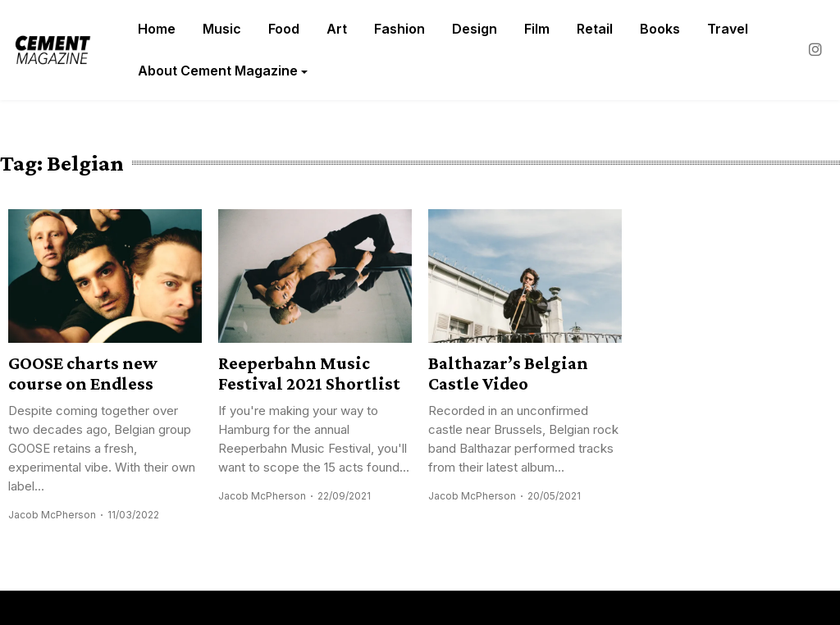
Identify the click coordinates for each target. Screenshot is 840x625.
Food (284, 29)
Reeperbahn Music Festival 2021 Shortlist (309, 373)
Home (157, 29)
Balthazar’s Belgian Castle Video (508, 373)
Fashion (399, 29)
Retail (595, 29)
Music (222, 29)
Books (660, 29)
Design (475, 29)
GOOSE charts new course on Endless (83, 373)
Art (337, 29)
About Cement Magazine (218, 71)
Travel (728, 29)
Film (537, 29)
